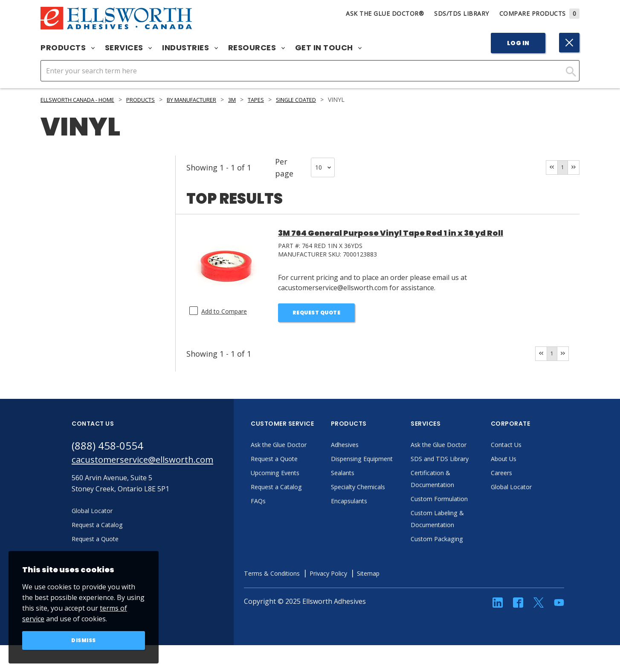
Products (68, 48)
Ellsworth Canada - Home (84, 100)
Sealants (367, 488)
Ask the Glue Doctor (305, 448)
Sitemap (405, 588)
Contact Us (531, 448)
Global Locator (537, 490)
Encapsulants (375, 516)
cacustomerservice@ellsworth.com (154, 464)
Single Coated (329, 100)
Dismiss (84, 640)
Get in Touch (329, 48)
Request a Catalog (302, 490)
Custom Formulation (466, 514)
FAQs (281, 504)
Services (129, 48)
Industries (190, 48)
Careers (526, 476)
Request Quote (317, 314)
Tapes (284, 100)
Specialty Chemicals (384, 502)
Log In (518, 43)
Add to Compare (227, 311)
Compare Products (540, 13)
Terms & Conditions (298, 588)
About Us (528, 462)
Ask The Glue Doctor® (385, 13)
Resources (256, 48)
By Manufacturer (213, 100)
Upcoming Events (301, 476)
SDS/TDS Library (462, 13)
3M (258, 100)
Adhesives (369, 448)
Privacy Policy (361, 588)
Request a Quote (300, 462)
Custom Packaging (463, 554)
